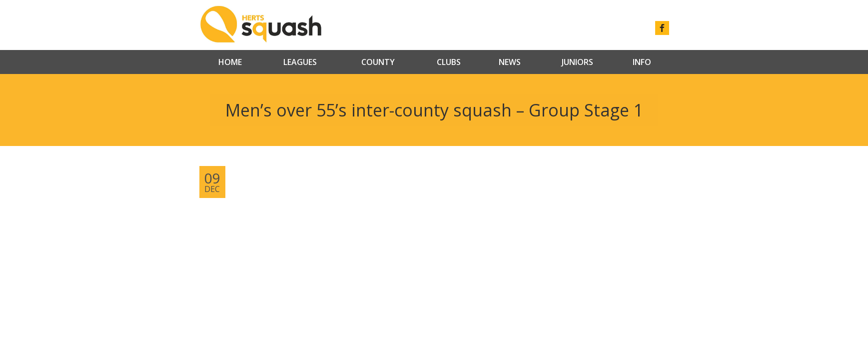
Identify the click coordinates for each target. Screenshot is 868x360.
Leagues (300, 62)
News (510, 62)
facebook (662, 28)
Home (230, 62)
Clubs (449, 62)
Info (642, 62)
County (378, 62)
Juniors (577, 62)
